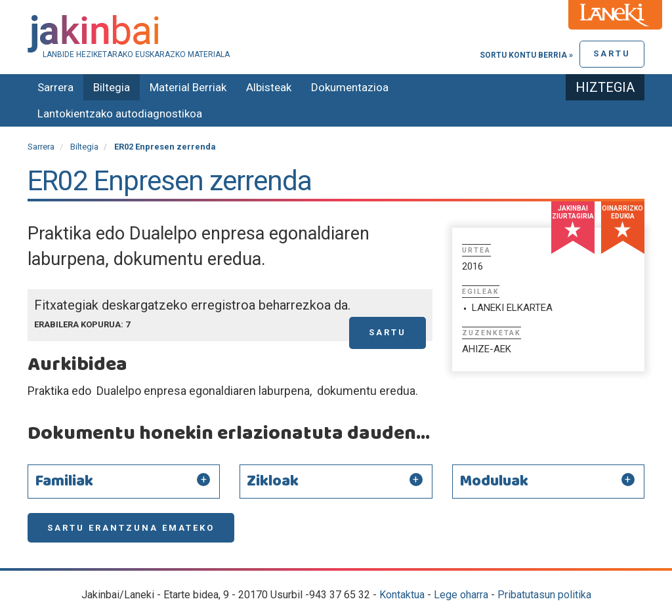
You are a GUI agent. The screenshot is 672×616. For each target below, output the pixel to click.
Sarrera (55, 87)
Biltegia (112, 87)
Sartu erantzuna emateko (131, 528)
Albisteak (269, 87)
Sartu (612, 53)
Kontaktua (402, 595)
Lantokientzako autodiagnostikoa (120, 113)
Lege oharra (461, 595)
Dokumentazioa (350, 87)
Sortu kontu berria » (526, 55)
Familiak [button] (64, 482)
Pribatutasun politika (544, 595)
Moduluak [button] (494, 482)
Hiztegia (605, 87)
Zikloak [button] (273, 482)
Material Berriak (188, 87)
